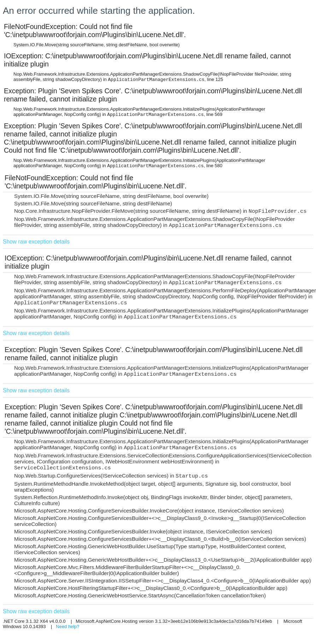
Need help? (68, 627)
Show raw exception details (36, 242)
